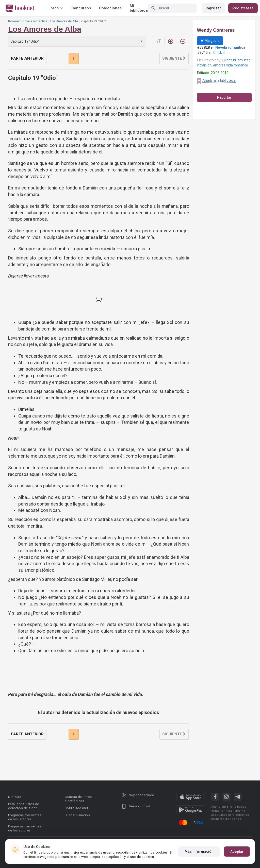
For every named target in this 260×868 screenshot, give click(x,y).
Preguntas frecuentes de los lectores (25, 817)
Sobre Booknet (76, 808)
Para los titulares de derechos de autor (23, 806)
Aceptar (237, 852)
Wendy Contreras (216, 30)
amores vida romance (231, 65)
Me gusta (210, 41)
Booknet (14, 21)
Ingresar (213, 8)
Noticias (15, 797)
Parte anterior (27, 58)
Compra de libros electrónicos (78, 799)
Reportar (224, 97)
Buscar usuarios (77, 815)
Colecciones (110, 8)
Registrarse (243, 8)
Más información (199, 852)
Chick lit (219, 53)
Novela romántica (35, 21)
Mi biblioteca (139, 8)
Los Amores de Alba (64, 21)
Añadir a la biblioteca (219, 80)
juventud (229, 60)
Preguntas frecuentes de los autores (25, 828)
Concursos (81, 8)
